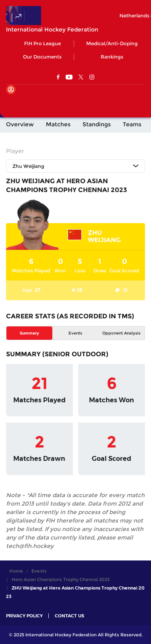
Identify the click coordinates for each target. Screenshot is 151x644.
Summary (29, 333)
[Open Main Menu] (12, 103)
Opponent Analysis (121, 333)
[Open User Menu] (11, 90)
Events (75, 333)
